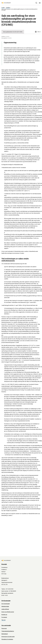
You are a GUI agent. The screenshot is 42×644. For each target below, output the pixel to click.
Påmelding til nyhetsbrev (7, 639)
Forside (3, 7)
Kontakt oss (4, 615)
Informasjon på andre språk (8, 637)
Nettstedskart (5, 634)
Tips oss (3, 620)
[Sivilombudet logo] (6, 3)
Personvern (4, 628)
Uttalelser (8, 7)
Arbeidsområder (5, 606)
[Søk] (36, 3)
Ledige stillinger (5, 609)
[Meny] (40, 3)
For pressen (4, 617)
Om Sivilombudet (6, 604)
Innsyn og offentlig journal (8, 612)
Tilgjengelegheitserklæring (8, 631)
